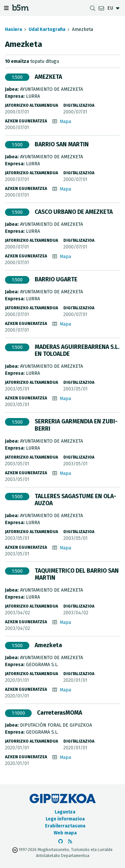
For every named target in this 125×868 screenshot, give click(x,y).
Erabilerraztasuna (65, 826)
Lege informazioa (65, 819)
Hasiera (13, 29)
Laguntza (65, 812)
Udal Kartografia (47, 29)
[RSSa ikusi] (70, 842)
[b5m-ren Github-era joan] (61, 842)
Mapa (65, 122)
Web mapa (65, 833)
